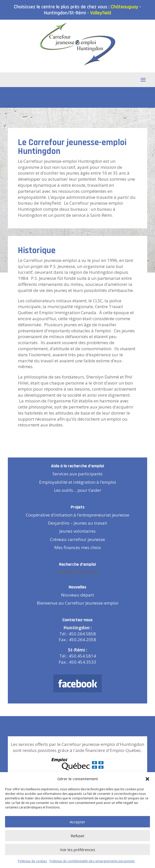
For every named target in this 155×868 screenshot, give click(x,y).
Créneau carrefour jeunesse (77, 539)
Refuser (78, 836)
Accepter (77, 822)
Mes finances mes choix (78, 547)
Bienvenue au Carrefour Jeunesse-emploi (78, 603)
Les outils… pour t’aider (78, 490)
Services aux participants (77, 474)
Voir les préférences (77, 850)
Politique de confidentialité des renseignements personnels (92, 861)
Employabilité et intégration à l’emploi (78, 482)
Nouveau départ (77, 595)
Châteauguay (124, 7)
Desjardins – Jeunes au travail (77, 523)
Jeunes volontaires (77, 531)
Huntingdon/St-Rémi (65, 13)
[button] (147, 779)
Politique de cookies (32, 861)
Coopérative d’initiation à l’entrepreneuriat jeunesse (77, 515)
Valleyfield (101, 13)
